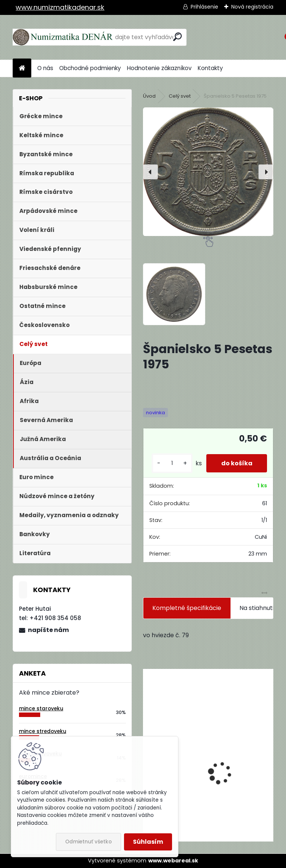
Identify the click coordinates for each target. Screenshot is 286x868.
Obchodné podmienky (90, 68)
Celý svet (180, 96)
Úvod (149, 96)
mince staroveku (41, 709)
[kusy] (172, 463)
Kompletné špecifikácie (187, 608)
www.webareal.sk (173, 861)
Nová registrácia (252, 7)
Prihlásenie (204, 7)
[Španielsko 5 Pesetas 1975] (208, 172)
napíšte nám (48, 630)
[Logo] (64, 37)
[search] (177, 37)
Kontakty (210, 68)
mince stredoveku (43, 731)
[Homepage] (22, 68)
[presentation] (150, 172)
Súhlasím (148, 842)
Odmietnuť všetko (88, 842)
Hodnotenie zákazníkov (159, 68)
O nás (45, 68)
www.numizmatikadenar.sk (60, 7)
